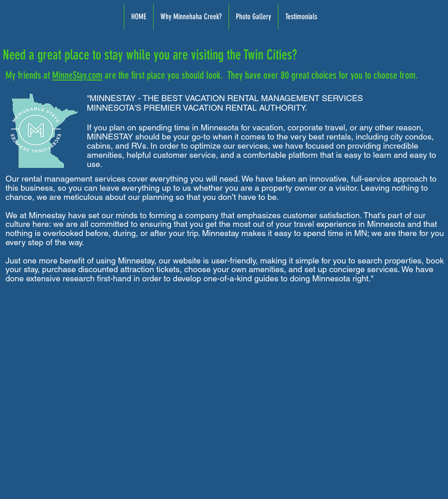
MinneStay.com (77, 75)
